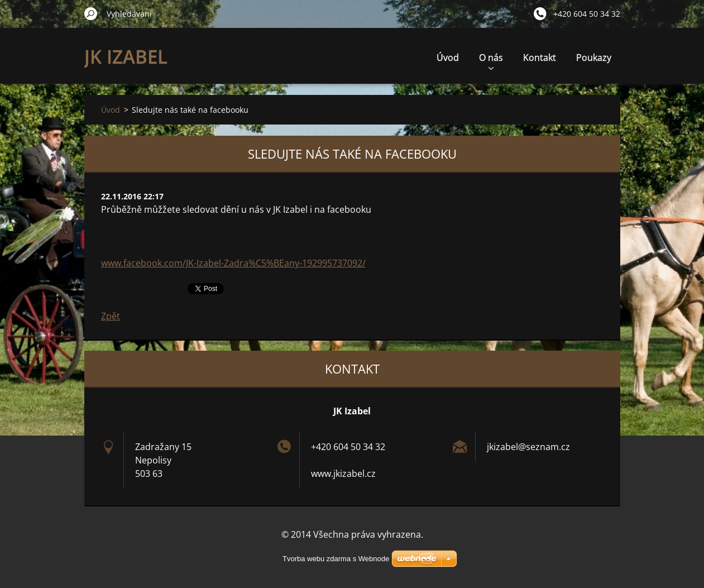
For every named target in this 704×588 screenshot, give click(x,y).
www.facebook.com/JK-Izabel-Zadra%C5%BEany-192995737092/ (233, 263)
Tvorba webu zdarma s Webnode (336, 559)
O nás (491, 61)
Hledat (91, 13)
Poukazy (594, 58)
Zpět (111, 316)
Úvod (448, 58)
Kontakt (540, 58)
